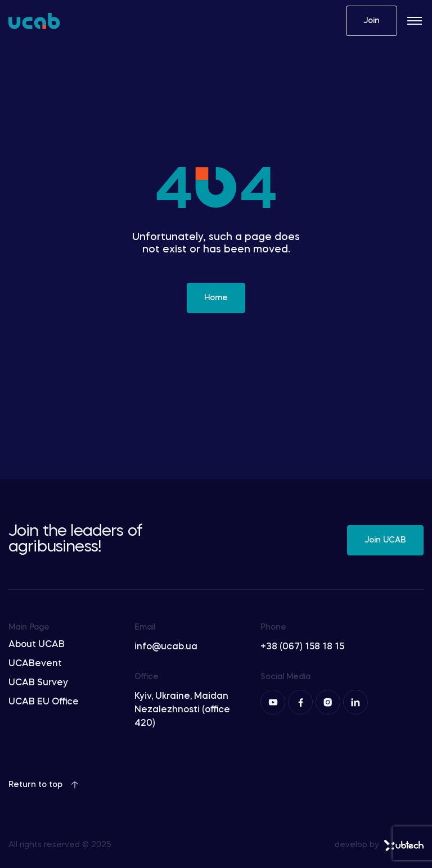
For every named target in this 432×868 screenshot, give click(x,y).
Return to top (44, 785)
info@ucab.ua (166, 647)
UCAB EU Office (44, 702)
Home (216, 298)
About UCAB (37, 645)
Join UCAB (385, 540)
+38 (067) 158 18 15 (302, 647)
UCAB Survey (38, 683)
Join (372, 21)
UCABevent (35, 664)
